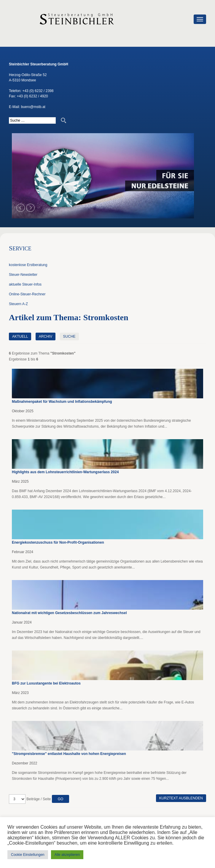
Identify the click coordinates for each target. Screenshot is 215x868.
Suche (69, 336)
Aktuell (20, 336)
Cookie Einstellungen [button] (28, 855)
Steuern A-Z (18, 304)
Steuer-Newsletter (23, 275)
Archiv (46, 336)
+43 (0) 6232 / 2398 (38, 91)
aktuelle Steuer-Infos (25, 284)
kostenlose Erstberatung (28, 265)
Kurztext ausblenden (181, 798)
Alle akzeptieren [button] (67, 855)
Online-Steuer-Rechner (27, 294)
